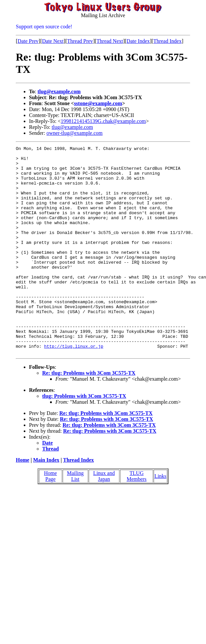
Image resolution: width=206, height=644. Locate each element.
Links (160, 518)
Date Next (53, 41)
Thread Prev (80, 41)
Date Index (138, 41)
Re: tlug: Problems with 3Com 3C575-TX (89, 414)
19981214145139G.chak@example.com (103, 121)
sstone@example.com (98, 103)
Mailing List (75, 518)
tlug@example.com (59, 91)
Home (23, 501)
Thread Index (167, 41)
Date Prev (28, 41)
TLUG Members (136, 518)
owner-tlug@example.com (74, 133)
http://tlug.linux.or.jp (74, 387)
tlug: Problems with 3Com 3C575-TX (84, 438)
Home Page (51, 518)
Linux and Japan (104, 518)
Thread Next (110, 41)
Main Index (46, 501)
